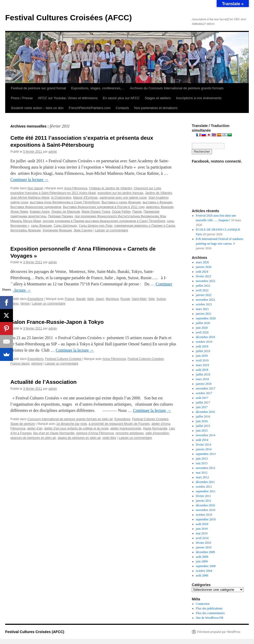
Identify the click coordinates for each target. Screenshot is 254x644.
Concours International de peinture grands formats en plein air (70, 419)
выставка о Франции (157, 202)
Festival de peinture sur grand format (38, 88)
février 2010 (204, 543)
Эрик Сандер (83, 230)
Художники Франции (57, 230)
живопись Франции (160, 207)
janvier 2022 (204, 295)
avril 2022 (202, 290)
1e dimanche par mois (72, 424)
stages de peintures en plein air (79, 438)
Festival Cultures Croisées (63, 359)
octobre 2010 (204, 515)
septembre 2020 (206, 318)
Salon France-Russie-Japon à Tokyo (57, 322)
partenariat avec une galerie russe (123, 198)
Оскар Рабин (121, 212)
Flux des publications (209, 608)
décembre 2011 (205, 482)
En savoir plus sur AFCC (121, 98)
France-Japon (20, 364)
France (70, 299)
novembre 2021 (206, 300)
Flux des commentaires (210, 613)
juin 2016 (202, 421)
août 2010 (202, 524)
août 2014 (202, 440)
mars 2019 (202, 365)
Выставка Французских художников (36, 207)
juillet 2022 (203, 286)
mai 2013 (202, 463)
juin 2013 (202, 459)
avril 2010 (202, 538)
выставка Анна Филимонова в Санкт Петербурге (65, 202)
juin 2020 (202, 328)
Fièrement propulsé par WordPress (219, 632)
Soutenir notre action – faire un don (37, 108)
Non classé (35, 188)
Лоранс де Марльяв (66, 212)
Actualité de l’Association (44, 382)
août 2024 (202, 272)
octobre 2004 (204, 571)
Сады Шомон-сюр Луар (96, 226)
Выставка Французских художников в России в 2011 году (104, 207)
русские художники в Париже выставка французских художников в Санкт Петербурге (104, 221)
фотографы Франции (26, 230)
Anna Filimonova (76, 188)
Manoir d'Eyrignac (86, 198)
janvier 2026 (204, 267)
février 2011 (204, 496)
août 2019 (202, 346)
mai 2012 (202, 473)
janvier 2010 (204, 547)
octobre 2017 (204, 393)
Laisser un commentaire (111, 230)
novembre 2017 (206, 388)
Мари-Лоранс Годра (96, 212)
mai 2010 (202, 533)
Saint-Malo (139, 299)
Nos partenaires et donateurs (156, 108)
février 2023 (204, 276)
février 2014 (204, 445)
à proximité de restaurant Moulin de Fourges (119, 424)
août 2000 (202, 575)
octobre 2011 (204, 487)
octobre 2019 (204, 342)
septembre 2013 (206, 454)
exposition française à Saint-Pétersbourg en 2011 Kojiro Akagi (53, 193)
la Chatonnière (61, 198)
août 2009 (202, 557)
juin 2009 (202, 561)
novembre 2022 (206, 281)
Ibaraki (81, 299)
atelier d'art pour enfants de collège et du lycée (76, 428)
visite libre (109, 438)
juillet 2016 (203, 417)
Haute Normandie (155, 428)
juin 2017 (202, 407)
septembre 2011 (206, 491)
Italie (91, 299)
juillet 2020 (203, 323)
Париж (137, 212)
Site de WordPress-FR (210, 618)
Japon (100, 299)
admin (53, 152)
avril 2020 (202, 332)
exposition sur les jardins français (120, 193)
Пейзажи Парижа (60, 216)
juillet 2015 (203, 426)
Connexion (203, 604)
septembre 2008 (206, 566)
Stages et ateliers (158, 98)
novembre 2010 (206, 510)
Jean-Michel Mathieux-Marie (30, 198)
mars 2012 (202, 477)
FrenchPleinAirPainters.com (90, 108)
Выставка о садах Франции (121, 202)
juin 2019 (202, 356)
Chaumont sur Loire (147, 188)
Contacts (122, 108)
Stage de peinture (23, 424)
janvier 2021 (204, 314)
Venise (25, 304)
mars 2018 (202, 379)
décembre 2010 (206, 505)
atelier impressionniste (126, 428)
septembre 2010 (206, 519)
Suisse (161, 299)
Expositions (35, 299)
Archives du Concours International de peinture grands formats (177, 88)
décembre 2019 (206, 337)
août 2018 (202, 370)
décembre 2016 (206, 412)
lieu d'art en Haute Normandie (54, 433)
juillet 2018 (203, 374)
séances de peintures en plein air (33, 438)
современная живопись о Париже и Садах (145, 226)
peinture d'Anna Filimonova (95, 433)
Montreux (112, 299)
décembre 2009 (206, 552)
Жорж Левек (19, 212)
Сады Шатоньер (65, 226)
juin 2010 (202, 529)
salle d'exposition (157, 433)
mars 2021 (202, 309)
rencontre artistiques (130, 433)
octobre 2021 (204, 304)
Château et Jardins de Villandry (110, 188)
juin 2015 (202, 431)
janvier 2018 (204, 384)
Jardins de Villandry (159, 193)
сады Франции (41, 226)
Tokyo (14, 304)
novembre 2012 (206, 468)
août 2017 (202, 398)
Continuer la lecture (29, 180)
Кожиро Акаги (40, 212)
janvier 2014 (204, 449)
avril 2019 (202, 360)
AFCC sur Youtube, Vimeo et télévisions (68, 98)
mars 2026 (202, 262)
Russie (125, 299)
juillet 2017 (203, 403)
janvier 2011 (204, 501)
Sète (151, 299)
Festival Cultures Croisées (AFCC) (68, 18)
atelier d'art (35, 428)
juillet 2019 (203, 351)
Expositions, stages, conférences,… (98, 88)
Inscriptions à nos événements (199, 98)
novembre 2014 (206, 435)
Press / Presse (22, 98)
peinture (37, 364)
